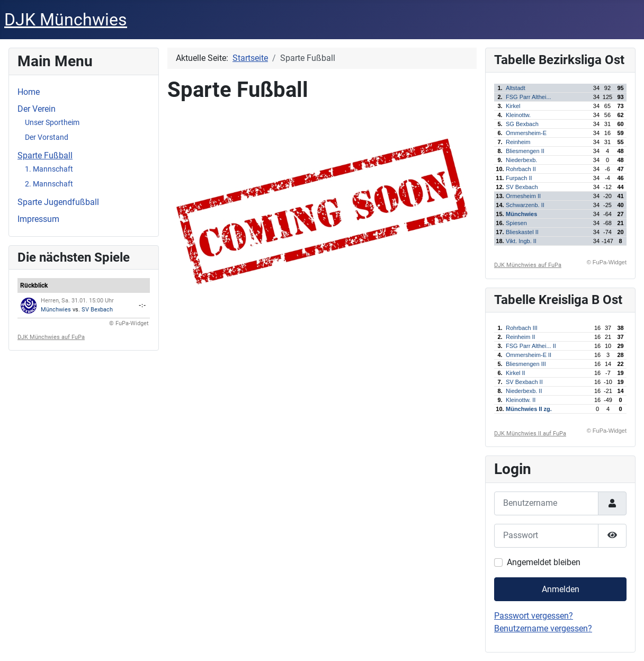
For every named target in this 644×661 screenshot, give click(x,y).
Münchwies (56, 310)
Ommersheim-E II (529, 355)
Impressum (38, 219)
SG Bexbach (522, 124)
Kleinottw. (518, 115)
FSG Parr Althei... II (531, 346)
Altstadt (516, 88)
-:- (142, 305)
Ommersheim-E (526, 133)
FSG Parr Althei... (529, 97)
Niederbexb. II (524, 391)
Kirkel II (516, 373)
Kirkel (513, 106)
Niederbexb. (521, 160)
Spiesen (516, 223)
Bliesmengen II (525, 151)
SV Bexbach (97, 310)
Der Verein (37, 109)
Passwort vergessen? (534, 616)
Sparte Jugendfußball (58, 202)
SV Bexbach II (524, 382)
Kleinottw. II (521, 400)
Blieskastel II (522, 232)
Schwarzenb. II (525, 205)
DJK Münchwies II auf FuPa (530, 434)
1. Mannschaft (49, 169)
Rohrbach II (521, 169)
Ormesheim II (523, 196)
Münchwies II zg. (529, 409)
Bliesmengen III (526, 364)
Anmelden (561, 589)
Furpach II (519, 178)
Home (29, 92)
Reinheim (518, 142)
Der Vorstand (47, 137)
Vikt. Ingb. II (521, 241)
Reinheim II (521, 337)
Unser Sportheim (52, 122)
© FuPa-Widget (129, 323)
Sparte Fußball (45, 155)
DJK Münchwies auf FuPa (51, 337)
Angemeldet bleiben (544, 562)
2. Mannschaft (49, 184)
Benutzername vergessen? (543, 628)
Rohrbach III (522, 328)
